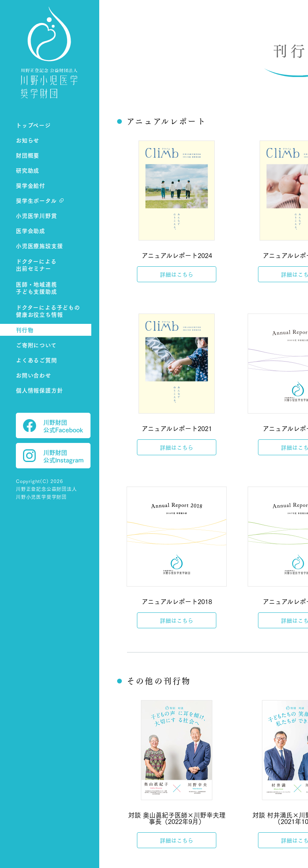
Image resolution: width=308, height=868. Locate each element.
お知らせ (28, 140)
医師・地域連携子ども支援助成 (37, 288)
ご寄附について (36, 345)
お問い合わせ (34, 375)
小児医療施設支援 (39, 245)
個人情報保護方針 (39, 390)
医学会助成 (31, 230)
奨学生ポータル (36, 200)
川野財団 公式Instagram (53, 456)
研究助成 (28, 170)
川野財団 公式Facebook (53, 425)
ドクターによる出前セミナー (36, 265)
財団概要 (28, 155)
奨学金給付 (31, 185)
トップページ (33, 125)
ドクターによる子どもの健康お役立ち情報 (48, 311)
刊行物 (25, 330)
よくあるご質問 (37, 360)
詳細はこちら (177, 274)
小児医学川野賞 (37, 215)
